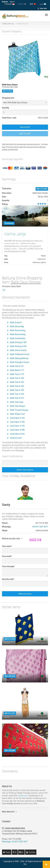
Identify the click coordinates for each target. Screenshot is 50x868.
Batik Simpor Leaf (17, 414)
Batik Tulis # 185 (17, 394)
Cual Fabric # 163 (17, 418)
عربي (43, 4)
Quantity (6, 108)
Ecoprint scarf (16, 438)
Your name (7, 546)
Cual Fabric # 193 (17, 426)
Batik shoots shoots (18, 350)
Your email (7, 556)
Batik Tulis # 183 (17, 386)
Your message (8, 566)
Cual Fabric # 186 (17, 422)
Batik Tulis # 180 (17, 378)
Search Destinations (25, 470)
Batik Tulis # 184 (17, 390)
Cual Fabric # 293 (17, 434)
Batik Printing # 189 (18, 342)
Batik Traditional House (20, 354)
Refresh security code (11, 539)
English (22, 4)
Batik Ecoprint (16, 322)
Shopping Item (8, 98)
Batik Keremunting (18, 330)
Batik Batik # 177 (17, 370)
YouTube (32, 852)
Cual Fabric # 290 (17, 430)
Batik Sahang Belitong (19, 358)
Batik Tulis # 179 (17, 374)
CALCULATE (25, 127)
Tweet (7, 852)
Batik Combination (18, 338)
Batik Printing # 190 (18, 346)
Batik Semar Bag (17, 326)
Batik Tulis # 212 (17, 398)
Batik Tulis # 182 (17, 382)
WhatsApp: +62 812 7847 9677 (15, 842)
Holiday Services (8, 24)
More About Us (8, 812)
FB (15, 852)
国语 (33, 4)
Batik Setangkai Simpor (20, 362)
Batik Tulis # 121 (17, 366)
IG (22, 852)
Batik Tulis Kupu (17, 402)
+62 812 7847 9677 (40, 527)
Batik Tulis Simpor (17, 406)
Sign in (12, 2)
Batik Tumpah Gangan (19, 410)
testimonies (23, 796)
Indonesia (10, 4)
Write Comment (25, 594)
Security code (8, 579)
